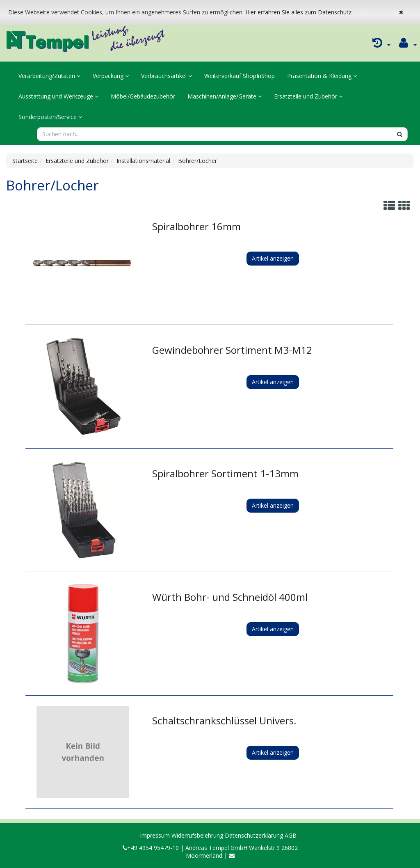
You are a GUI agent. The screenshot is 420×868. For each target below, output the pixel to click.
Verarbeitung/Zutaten (49, 76)
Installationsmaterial (143, 161)
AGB (291, 835)
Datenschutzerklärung (254, 835)
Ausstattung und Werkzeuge (58, 96)
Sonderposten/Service (50, 117)
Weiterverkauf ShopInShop (240, 76)
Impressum (155, 835)
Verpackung (111, 76)
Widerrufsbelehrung (197, 835)
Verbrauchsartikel (167, 76)
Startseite (25, 161)
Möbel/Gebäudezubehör (143, 96)
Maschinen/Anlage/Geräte (225, 96)
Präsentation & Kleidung (322, 76)
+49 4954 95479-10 (151, 848)
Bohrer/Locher (197, 161)
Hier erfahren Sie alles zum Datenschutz (298, 12)
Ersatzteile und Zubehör (308, 96)
